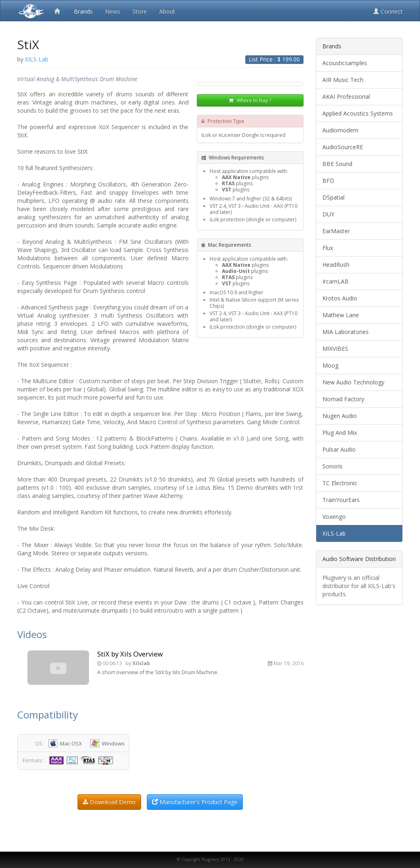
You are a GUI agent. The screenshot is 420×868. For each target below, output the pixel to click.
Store (140, 11)
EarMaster (336, 231)
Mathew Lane (341, 315)
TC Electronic (340, 483)
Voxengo (334, 517)
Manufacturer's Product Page (195, 802)
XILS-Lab (334, 533)
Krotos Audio (340, 298)
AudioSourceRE (343, 147)
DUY (328, 214)
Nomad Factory (343, 399)
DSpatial (333, 197)
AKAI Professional (346, 97)
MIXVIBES (335, 349)
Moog (330, 365)
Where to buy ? (250, 100)
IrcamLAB (336, 281)
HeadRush (336, 265)
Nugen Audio (340, 416)
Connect (388, 11)
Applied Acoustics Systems (358, 113)
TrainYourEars (341, 500)
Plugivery (30, 11)
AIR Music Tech (343, 80)
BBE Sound (337, 164)
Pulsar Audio (339, 449)
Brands (83, 11)
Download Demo (109, 802)
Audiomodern (340, 130)
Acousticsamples (345, 63)
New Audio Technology (353, 382)
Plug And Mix (340, 433)
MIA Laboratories (346, 332)
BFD (328, 181)
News (113, 11)
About (167, 11)
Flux (328, 248)
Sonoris (332, 466)
